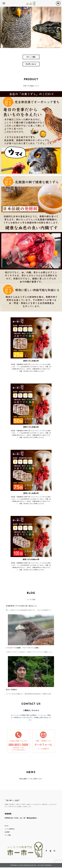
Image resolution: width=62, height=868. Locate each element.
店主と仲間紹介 (12, 690)
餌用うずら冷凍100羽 (31, 560)
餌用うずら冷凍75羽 (31, 493)
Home (7, 826)
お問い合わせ (31, 64)
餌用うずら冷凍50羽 (31, 427)
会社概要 (7, 832)
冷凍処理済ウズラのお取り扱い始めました (21, 606)
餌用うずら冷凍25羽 (31, 361)
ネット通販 (31, 57)
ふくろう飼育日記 (10, 829)
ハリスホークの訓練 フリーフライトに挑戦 (22, 648)
